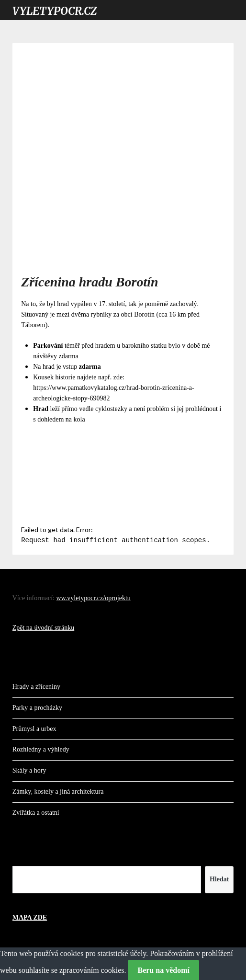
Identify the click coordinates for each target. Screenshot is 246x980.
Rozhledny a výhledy (41, 748)
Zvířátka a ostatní (36, 812)
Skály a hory (29, 769)
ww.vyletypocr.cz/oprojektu (93, 597)
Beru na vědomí (163, 969)
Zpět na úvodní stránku (43, 627)
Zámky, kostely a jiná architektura (58, 791)
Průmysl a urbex (34, 728)
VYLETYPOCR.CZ (55, 11)
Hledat (219, 878)
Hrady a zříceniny (36, 686)
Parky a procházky (37, 707)
